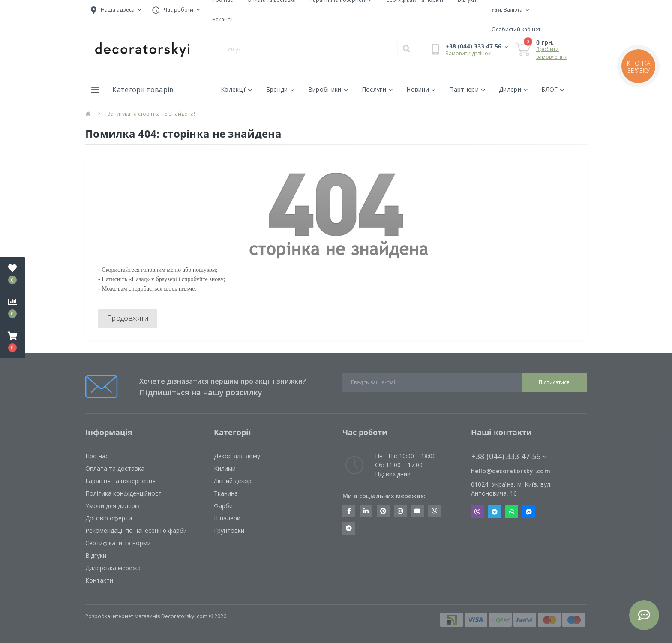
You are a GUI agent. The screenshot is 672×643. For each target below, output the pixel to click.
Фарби (223, 506)
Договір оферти (109, 518)
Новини (421, 89)
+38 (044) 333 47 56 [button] (509, 456)
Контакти (99, 580)
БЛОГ (553, 89)
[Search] (406, 49)
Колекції (237, 89)
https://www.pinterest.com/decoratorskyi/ (383, 511)
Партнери (467, 89)
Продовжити (127, 318)
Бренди (280, 89)
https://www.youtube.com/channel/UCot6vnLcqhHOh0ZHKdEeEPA (417, 511)
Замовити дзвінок (468, 53)
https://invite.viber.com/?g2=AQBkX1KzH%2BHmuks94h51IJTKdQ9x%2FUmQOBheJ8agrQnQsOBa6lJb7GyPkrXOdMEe (435, 511)
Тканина (226, 493)
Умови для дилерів (112, 506)
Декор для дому (237, 456)
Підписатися (554, 382)
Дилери (513, 89)
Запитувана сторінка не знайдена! (151, 114)
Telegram (495, 512)
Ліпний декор (233, 481)
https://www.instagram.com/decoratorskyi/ (400, 511)
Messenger (529, 512)
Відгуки (96, 555)
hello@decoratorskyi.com (511, 471)
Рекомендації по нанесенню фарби (136, 530)
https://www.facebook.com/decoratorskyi (349, 511)
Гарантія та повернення (120, 481)
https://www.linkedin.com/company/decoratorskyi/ (366, 511)
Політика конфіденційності (124, 493)
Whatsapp (512, 512)
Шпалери (227, 518)
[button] (12, 342)
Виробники (328, 89)
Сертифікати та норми (118, 543)
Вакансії (222, 20)
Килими (225, 468)
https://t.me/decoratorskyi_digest (349, 528)
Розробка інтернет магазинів (123, 616)
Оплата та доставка (115, 468)
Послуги (377, 89)
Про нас (97, 456)
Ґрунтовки (229, 530)
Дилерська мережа (113, 568)
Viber (477, 512)
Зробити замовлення (552, 53)
